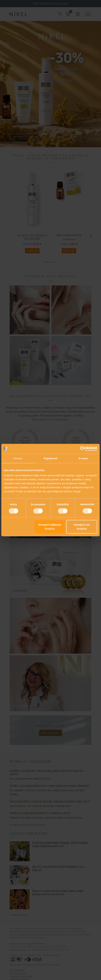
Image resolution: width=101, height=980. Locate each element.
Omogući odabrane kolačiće (50, 527)
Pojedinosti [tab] (50, 458)
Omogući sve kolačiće (82, 527)
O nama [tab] (83, 458)
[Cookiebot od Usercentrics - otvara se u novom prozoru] (83, 449)
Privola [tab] (18, 458)
